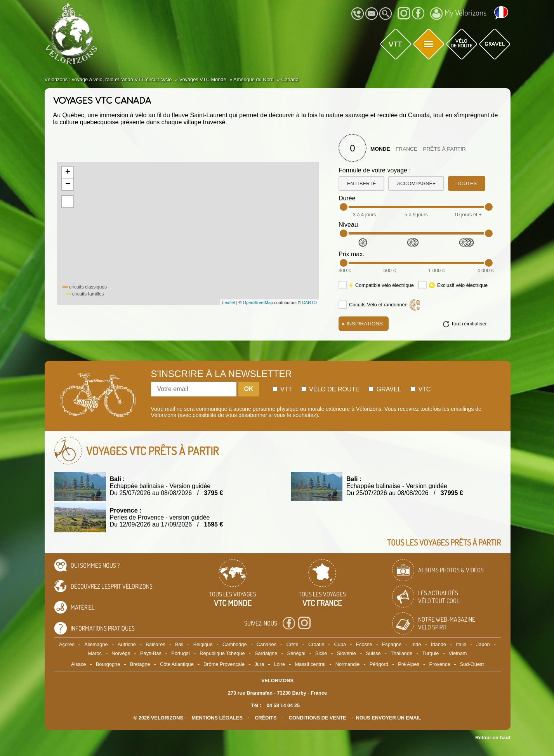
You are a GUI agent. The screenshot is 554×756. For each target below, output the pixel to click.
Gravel (385, 389)
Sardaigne (266, 653)
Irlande (439, 644)
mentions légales (217, 718)
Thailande (401, 653)
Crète (292, 644)
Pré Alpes (409, 664)
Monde (380, 149)
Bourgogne (108, 664)
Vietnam (458, 653)
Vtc (420, 389)
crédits (266, 718)
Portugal (181, 653)
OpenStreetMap (258, 302)
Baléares (155, 644)
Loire (280, 664)
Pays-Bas (151, 653)
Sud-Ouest (472, 664)
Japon (483, 644)
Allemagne (96, 644)
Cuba (340, 644)
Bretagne (140, 664)
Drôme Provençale (224, 664)
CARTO (309, 302)
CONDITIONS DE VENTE (318, 718)
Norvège (121, 653)
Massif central (310, 664)
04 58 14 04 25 (283, 705)
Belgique (203, 644)
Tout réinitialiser (469, 324)
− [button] (68, 184)
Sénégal (296, 653)
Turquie (431, 653)
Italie (461, 644)
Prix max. (352, 254)
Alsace (78, 664)
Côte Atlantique (177, 664)
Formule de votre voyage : (375, 170)
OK (249, 389)
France (406, 149)
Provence (439, 664)
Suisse (373, 653)
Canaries (267, 644)
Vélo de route (330, 389)
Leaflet (228, 302)
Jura (259, 664)
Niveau (348, 225)
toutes (467, 183)
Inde (416, 644)
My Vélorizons (458, 14)
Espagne (392, 644)
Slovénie (346, 653)
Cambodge (235, 644)
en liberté (361, 183)
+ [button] (68, 172)
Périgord (379, 664)
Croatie (316, 644)
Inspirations (363, 324)
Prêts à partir (444, 149)
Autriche (127, 644)
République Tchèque (222, 653)
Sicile (321, 653)
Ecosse (364, 644)
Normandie (348, 664)
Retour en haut (493, 738)
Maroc (95, 653)
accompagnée (416, 183)
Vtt (282, 389)
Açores (67, 644)
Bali (179, 644)
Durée (347, 198)
